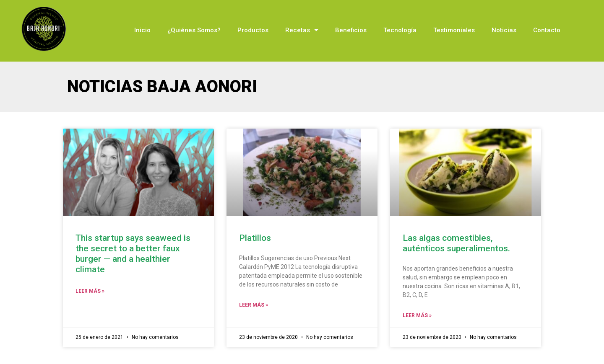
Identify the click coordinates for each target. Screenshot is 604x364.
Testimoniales (454, 30)
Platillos (255, 238)
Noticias (504, 30)
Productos (253, 30)
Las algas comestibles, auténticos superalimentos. (456, 243)
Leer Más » (90, 291)
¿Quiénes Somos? (194, 30)
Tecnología (400, 30)
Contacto (547, 30)
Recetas (302, 30)
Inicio (142, 30)
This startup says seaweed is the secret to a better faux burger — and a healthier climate (133, 254)
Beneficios (351, 30)
